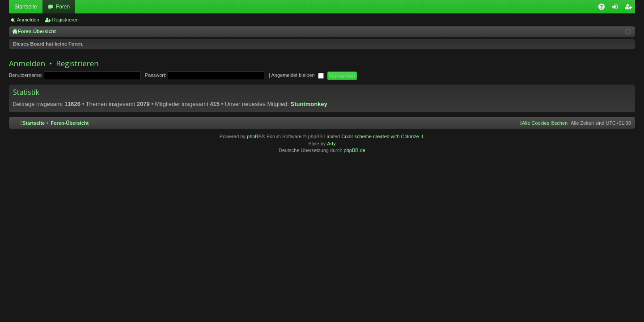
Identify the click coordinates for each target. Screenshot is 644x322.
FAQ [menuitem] (604, 8)
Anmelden (28, 20)
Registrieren (66, 20)
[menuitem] (544, 123)
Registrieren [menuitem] (630, 8)
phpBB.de (355, 150)
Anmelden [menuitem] (617, 8)
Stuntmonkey (309, 104)
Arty (331, 144)
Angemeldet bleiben (297, 75)
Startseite (26, 7)
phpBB (254, 136)
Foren (63, 7)
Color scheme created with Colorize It (382, 136)
